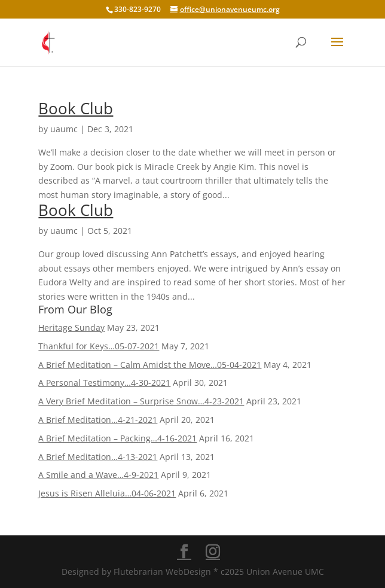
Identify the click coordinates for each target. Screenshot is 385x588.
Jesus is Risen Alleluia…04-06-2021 (107, 493)
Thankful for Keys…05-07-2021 (99, 346)
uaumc (64, 129)
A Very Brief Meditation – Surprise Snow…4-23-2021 (141, 401)
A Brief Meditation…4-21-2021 (98, 420)
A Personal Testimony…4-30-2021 (104, 383)
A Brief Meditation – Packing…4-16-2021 (117, 438)
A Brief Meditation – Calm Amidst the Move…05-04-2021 (150, 365)
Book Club (76, 108)
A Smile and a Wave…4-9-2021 (98, 475)
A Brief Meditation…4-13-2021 (98, 457)
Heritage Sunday (71, 327)
